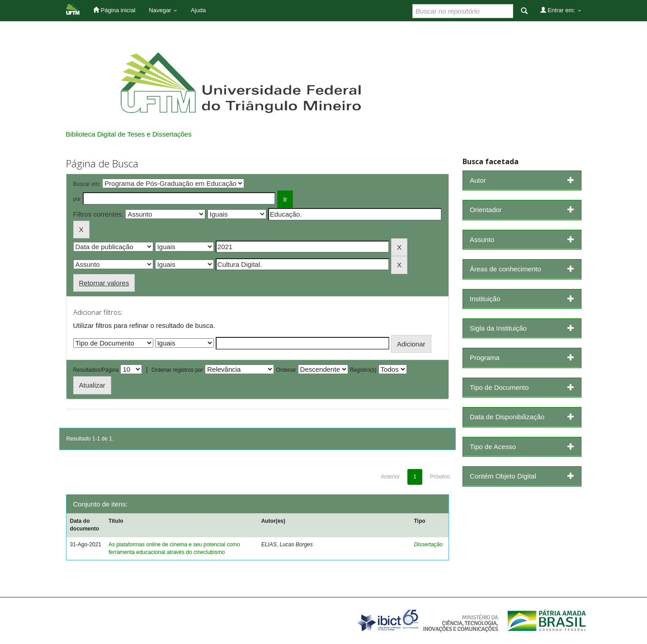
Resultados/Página (96, 370)
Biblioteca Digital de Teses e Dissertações (129, 134)
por (77, 199)
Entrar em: (561, 10)
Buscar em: (87, 184)
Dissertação (428, 545)
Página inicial (114, 10)
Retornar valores (104, 283)
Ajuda (198, 10)
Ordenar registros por (177, 370)
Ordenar (286, 370)
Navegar (163, 10)
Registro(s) (363, 370)
